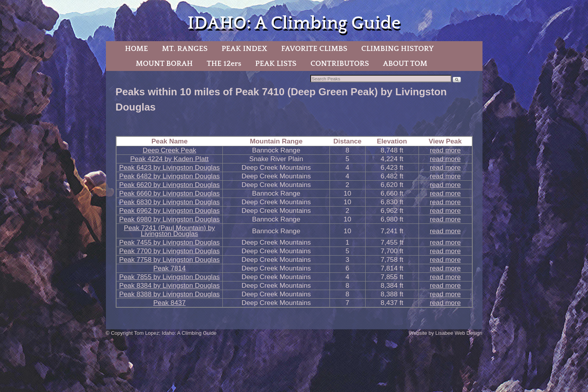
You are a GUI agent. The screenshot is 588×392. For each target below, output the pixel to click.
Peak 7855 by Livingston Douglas (170, 277)
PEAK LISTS (276, 64)
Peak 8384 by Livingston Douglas (170, 285)
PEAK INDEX (244, 49)
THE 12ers (224, 64)
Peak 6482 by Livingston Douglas (170, 176)
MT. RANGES (185, 49)
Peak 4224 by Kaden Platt (169, 159)
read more (445, 150)
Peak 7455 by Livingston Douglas (170, 242)
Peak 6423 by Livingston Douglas (170, 167)
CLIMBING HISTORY (398, 49)
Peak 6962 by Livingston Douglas (170, 211)
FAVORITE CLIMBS (314, 49)
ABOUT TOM (405, 64)
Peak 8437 (170, 303)
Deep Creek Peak (169, 150)
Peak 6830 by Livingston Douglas (170, 202)
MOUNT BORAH (164, 64)
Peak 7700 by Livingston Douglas (170, 251)
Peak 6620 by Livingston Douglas (170, 185)
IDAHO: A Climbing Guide (294, 23)
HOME (136, 49)
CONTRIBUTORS (340, 64)
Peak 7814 (170, 268)
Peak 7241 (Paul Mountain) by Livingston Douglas (169, 231)
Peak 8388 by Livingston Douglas (170, 294)
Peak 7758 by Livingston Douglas (170, 260)
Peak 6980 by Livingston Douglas (170, 219)
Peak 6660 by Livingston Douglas (170, 193)
